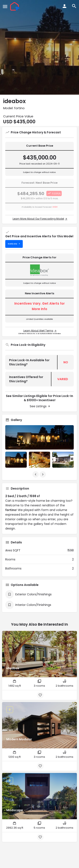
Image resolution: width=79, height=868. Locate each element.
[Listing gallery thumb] (39, 437)
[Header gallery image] (39, 47)
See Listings (38, 406)
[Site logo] (15, 6)
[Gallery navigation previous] (36, 474)
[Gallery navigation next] (43, 474)
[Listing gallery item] (16, 460)
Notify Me (13, 244)
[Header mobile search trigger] (74, 6)
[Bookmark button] (40, 695)
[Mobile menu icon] (5, 6)
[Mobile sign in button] (64, 6)
